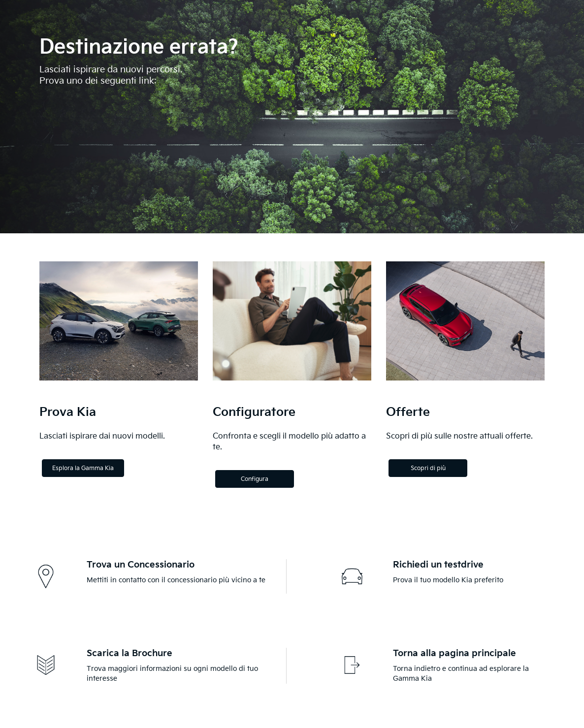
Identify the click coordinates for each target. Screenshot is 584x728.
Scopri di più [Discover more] (428, 468)
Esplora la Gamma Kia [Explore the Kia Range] (83, 468)
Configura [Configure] (255, 479)
